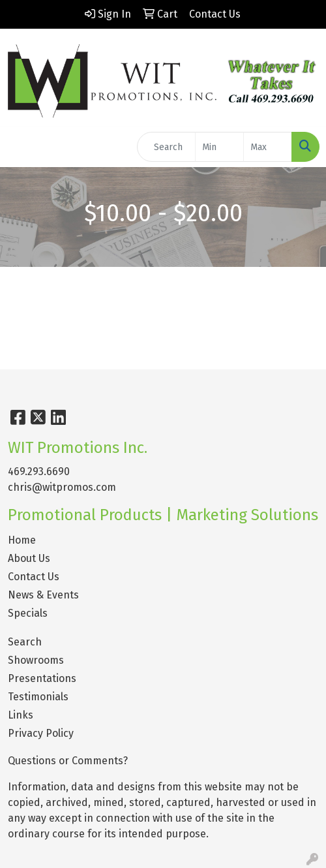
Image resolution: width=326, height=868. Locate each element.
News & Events (43, 595)
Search (25, 642)
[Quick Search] (166, 147)
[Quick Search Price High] (268, 147)
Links (21, 715)
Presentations (42, 678)
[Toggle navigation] (20, 147)
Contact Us (34, 577)
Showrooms (36, 660)
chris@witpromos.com (62, 487)
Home (22, 540)
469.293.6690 (39, 472)
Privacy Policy (41, 733)
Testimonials (38, 697)
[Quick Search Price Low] (219, 147)
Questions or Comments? (68, 761)
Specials (28, 613)
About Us (29, 558)
